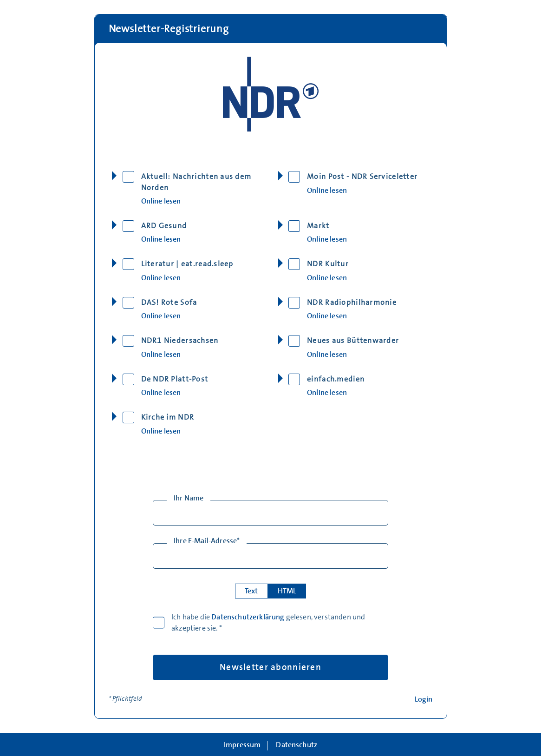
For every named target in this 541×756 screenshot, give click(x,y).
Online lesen (161, 201)
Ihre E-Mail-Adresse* (207, 541)
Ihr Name (189, 498)
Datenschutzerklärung (248, 617)
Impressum (242, 745)
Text (251, 591)
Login (424, 699)
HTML (287, 591)
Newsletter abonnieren (270, 667)
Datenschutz (297, 745)
